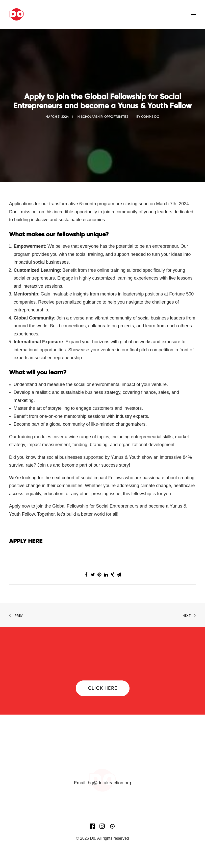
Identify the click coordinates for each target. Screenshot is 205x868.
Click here (103, 688)
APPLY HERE (26, 541)
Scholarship (92, 117)
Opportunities (116, 117)
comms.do (150, 117)
